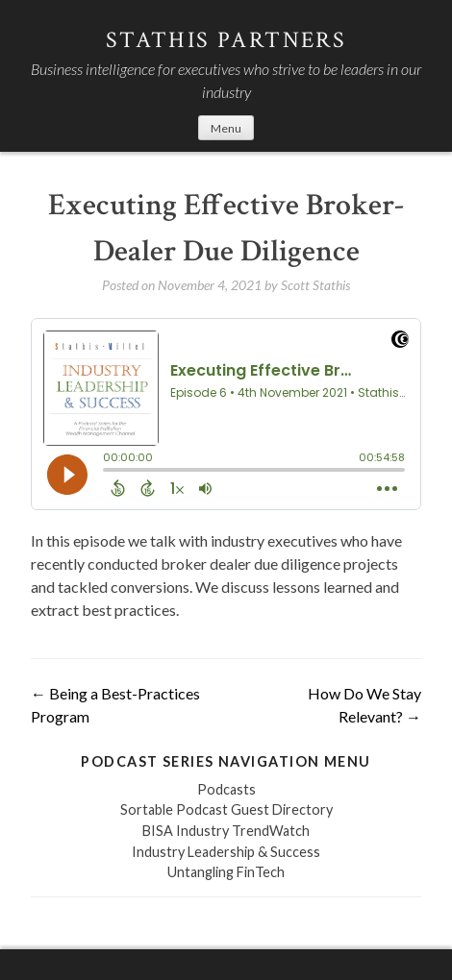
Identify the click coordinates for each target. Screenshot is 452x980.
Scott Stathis (315, 285)
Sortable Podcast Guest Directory (226, 809)
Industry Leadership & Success (226, 852)
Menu (226, 128)
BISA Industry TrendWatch (226, 831)
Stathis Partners (226, 40)
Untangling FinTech (226, 872)
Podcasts (226, 789)
